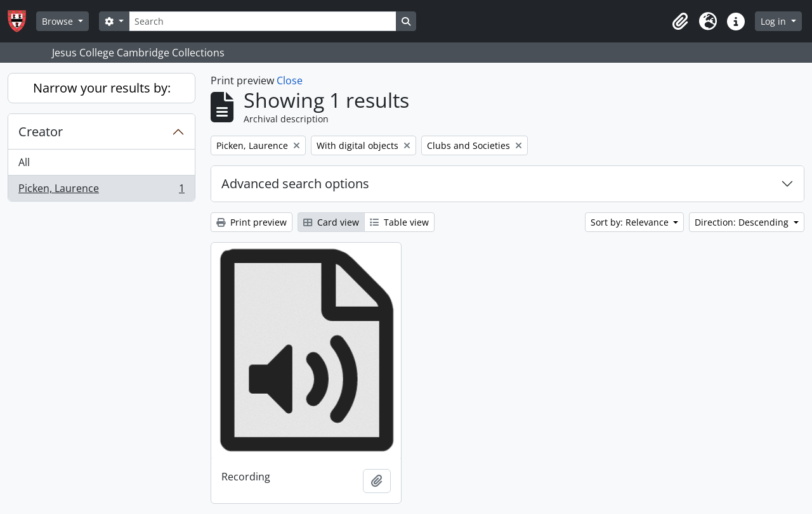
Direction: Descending (743, 222)
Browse (59, 21)
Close (290, 80)
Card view (331, 222)
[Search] (263, 21)
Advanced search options (295, 183)
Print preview (252, 222)
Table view (399, 222)
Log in (775, 21)
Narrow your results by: (102, 88)
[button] (680, 22)
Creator (41, 132)
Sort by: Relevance (631, 222)
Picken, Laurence (101, 191)
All (24, 162)
